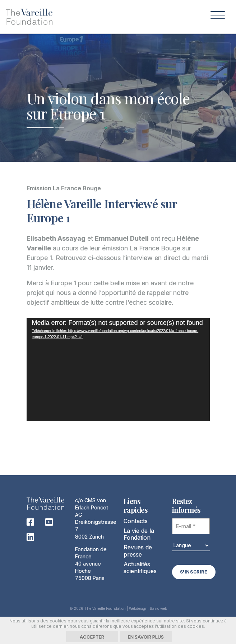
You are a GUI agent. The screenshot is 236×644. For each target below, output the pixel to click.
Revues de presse (138, 551)
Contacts (136, 521)
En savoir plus (146, 637)
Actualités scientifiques (140, 568)
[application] (118, 370)
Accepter (92, 637)
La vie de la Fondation (139, 534)
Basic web (158, 608)
